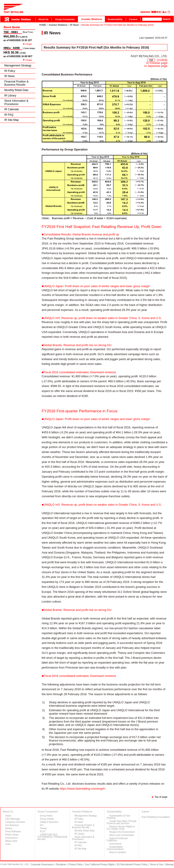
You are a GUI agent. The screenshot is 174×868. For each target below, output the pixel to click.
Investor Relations (58, 25)
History (9, 828)
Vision (8, 816)
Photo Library (12, 835)
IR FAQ (9, 115)
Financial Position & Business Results (16, 83)
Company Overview (15, 822)
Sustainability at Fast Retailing (118, 817)
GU (42, 825)
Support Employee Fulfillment (117, 839)
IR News (10, 76)
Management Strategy (18, 66)
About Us (8, 812)
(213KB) (157, 60)
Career (145, 812)
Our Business (12, 825)
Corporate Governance (42, 864)
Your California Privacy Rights (100, 864)
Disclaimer (61, 864)
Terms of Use (156, 864)
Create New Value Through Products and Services (122, 822)
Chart (29, 44)
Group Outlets (47, 819)
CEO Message (13, 819)
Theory (43, 828)
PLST (43, 832)
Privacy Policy (75, 864)
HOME (43, 25)
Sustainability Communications (115, 848)
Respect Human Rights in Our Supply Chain (121, 828)
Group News (46, 816)
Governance (11, 838)
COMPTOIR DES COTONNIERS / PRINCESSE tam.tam (52, 837)
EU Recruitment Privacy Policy (132, 864)
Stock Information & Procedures (16, 102)
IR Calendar (12, 109)
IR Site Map (12, 120)
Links (8, 844)
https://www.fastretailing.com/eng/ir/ (83, 789)
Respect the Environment (122, 832)
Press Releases (13, 832)
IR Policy (10, 71)
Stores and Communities (122, 835)
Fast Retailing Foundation (156, 817)
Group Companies (48, 812)
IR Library (10, 96)
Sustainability (114, 812)
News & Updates (118, 852)
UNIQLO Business (49, 822)
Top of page (161, 797)
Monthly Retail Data (16, 90)
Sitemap (169, 864)
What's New (11, 841)
